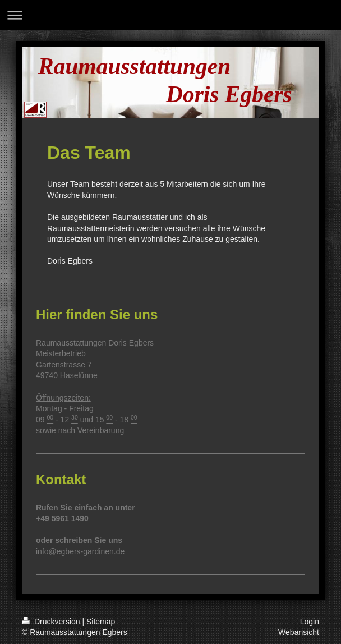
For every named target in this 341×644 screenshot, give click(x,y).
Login (310, 622)
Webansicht (299, 632)
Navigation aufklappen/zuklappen (170, 15)
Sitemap (101, 622)
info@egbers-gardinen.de (80, 551)
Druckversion (52, 622)
